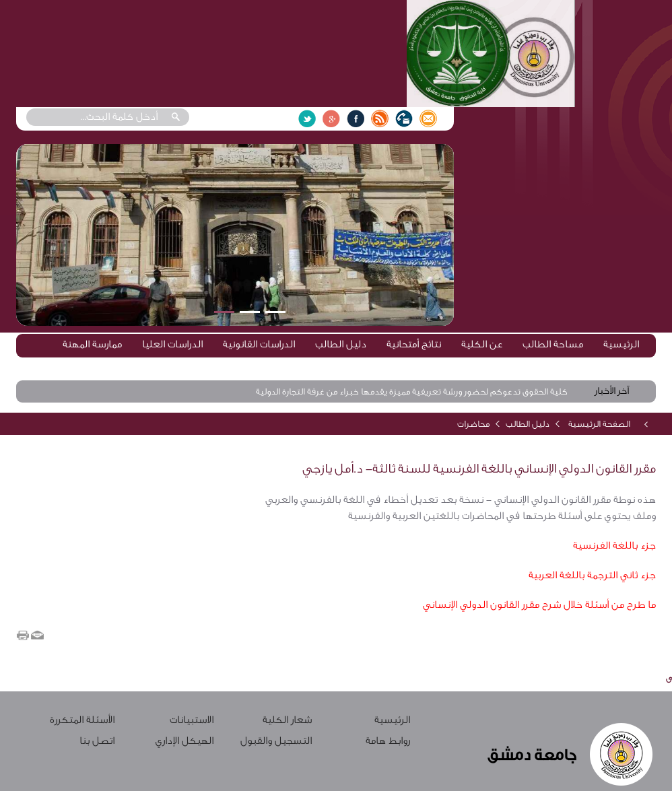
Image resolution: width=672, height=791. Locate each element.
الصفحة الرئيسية (599, 424)
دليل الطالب (341, 344)
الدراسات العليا (172, 344)
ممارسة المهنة (92, 344)
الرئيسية (621, 344)
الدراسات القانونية (259, 344)
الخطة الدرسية (609, 366)
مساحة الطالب (553, 344)
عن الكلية (482, 344)
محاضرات (473, 424)
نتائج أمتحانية (414, 344)
